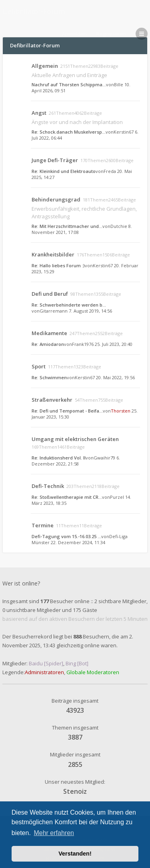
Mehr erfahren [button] (54, 833)
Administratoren (44, 672)
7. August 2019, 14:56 (90, 311)
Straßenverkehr (52, 400)
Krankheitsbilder (53, 254)
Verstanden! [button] (75, 854)
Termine (43, 525)
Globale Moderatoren (93, 672)
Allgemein (45, 66)
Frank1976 (83, 344)
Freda (110, 171)
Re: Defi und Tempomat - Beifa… (67, 411)
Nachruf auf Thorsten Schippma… (69, 84)
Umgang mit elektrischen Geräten (75, 439)
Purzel (117, 497)
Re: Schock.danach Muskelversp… (69, 132)
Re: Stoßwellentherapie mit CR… (67, 497)
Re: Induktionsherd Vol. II (59, 458)
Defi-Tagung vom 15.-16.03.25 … (66, 536)
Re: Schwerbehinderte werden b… (69, 305)
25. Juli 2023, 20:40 (114, 344)
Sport (39, 366)
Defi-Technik (48, 486)
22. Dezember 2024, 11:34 (78, 542)
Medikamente (49, 333)
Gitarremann (54, 311)
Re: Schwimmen (49, 377)
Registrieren (111, 34)
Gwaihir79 (104, 458)
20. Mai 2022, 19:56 (115, 377)
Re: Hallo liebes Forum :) (58, 265)
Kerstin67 (124, 132)
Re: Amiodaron (48, 344)
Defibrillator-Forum (34, 11)
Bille (119, 84)
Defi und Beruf (50, 294)
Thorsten (121, 411)
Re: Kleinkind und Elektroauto (64, 171)
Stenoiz (75, 791)
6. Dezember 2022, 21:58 (76, 461)
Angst (39, 113)
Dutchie (119, 226)
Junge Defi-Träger (55, 160)
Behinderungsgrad (56, 199)
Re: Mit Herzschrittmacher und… (67, 226)
